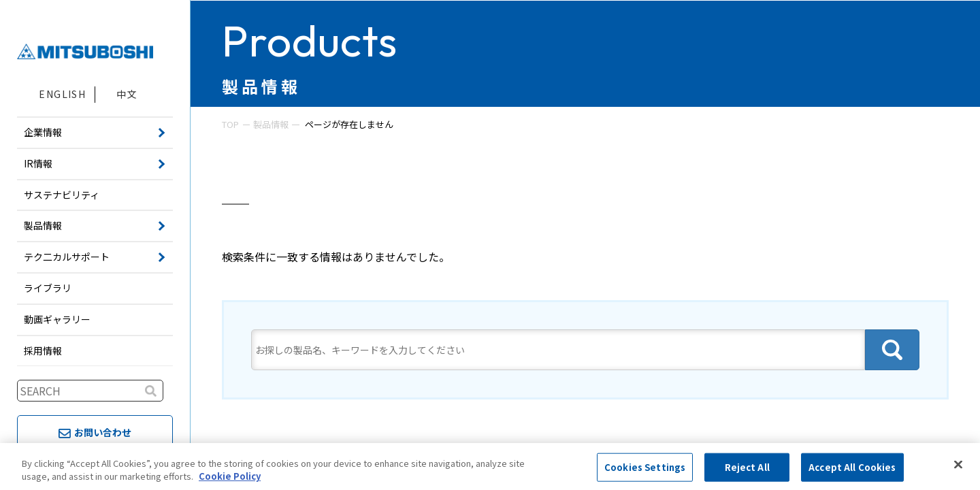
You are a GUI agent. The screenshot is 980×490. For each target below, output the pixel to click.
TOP (230, 124)
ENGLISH (62, 94)
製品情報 (271, 124)
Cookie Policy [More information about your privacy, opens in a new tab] (230, 476)
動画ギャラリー (57, 319)
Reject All (747, 467)
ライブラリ (48, 288)
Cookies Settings (645, 467)
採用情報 (43, 350)
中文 (127, 94)
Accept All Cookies (852, 467)
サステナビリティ (62, 195)
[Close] (958, 465)
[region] (490, 467)
